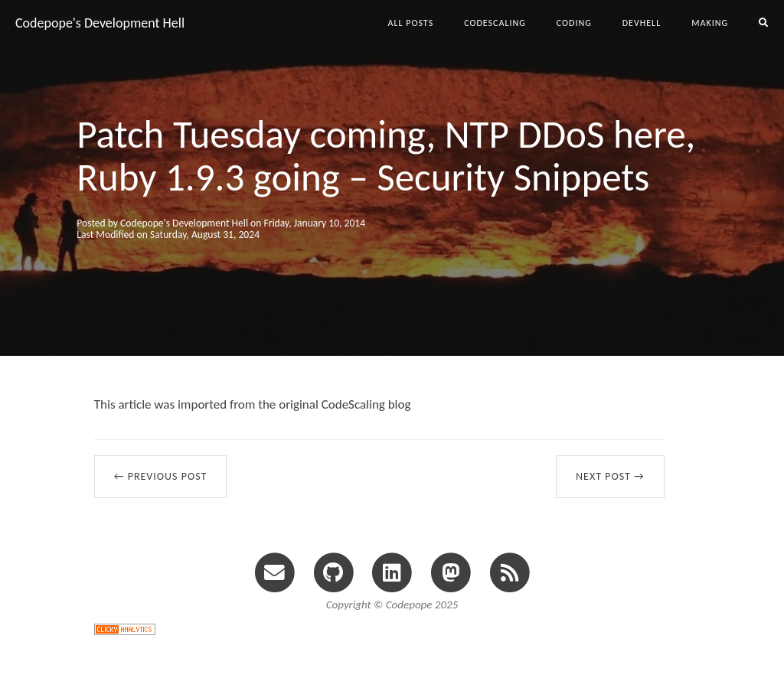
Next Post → (610, 476)
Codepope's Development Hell (100, 23)
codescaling (495, 23)
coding (574, 23)
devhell (642, 23)
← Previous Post (161, 476)
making (710, 23)
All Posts (411, 23)
